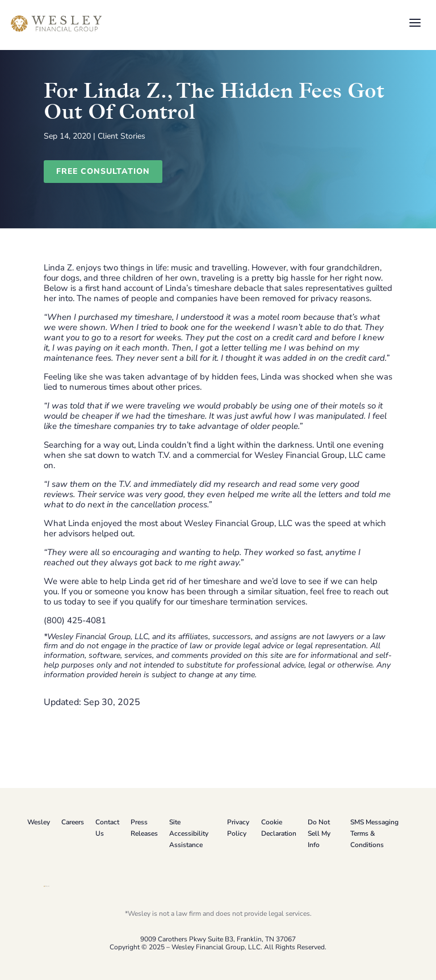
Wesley (39, 822)
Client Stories (121, 136)
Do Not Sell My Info (319, 833)
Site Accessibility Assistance (189, 833)
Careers (73, 822)
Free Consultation (103, 171)
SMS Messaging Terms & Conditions (374, 833)
